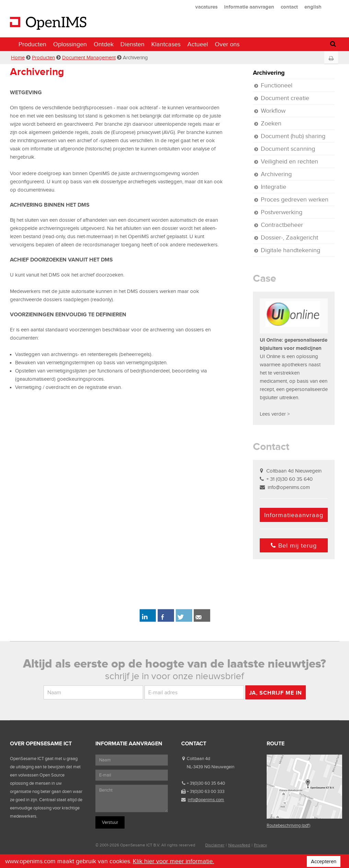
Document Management (89, 58)
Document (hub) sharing (293, 136)
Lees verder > (275, 414)
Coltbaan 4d (198, 759)
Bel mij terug (294, 546)
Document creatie (285, 98)
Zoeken (271, 123)
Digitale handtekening (290, 250)
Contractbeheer (282, 225)
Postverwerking (282, 212)
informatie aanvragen (249, 7)
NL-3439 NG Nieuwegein (211, 767)
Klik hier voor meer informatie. (173, 861)
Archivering (269, 73)
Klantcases (166, 44)
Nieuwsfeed (239, 845)
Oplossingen (70, 44)
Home (18, 58)
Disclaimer (215, 845)
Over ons (227, 44)
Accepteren (324, 861)
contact (289, 7)
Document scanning (288, 149)
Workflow (273, 111)
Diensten (132, 44)
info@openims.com (289, 487)
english (313, 7)
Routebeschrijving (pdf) (288, 825)
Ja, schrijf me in (276, 693)
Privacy (260, 845)
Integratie (274, 187)
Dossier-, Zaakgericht (289, 237)
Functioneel (277, 85)
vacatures (206, 7)
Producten (32, 44)
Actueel (198, 44)
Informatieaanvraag (294, 515)
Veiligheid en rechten (289, 161)
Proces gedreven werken (295, 199)
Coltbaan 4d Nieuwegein (294, 471)
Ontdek (104, 44)
